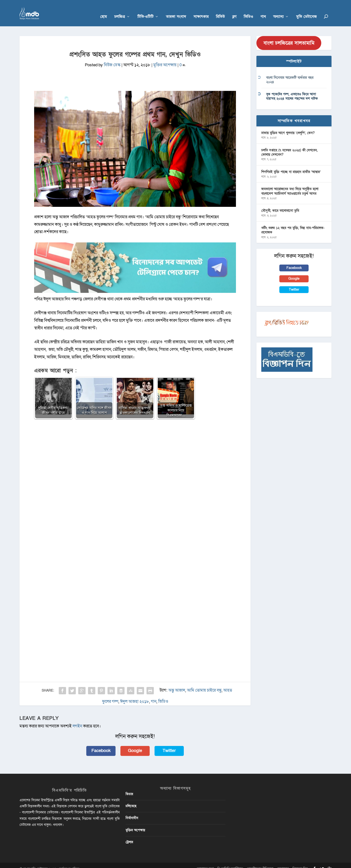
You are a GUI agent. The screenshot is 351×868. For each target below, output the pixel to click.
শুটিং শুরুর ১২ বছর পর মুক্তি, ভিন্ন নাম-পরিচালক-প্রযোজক (293, 223)
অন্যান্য (278, 10)
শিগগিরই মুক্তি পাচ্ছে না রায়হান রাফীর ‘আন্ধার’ (291, 165)
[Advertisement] (135, 452)
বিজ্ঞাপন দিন (300, 862)
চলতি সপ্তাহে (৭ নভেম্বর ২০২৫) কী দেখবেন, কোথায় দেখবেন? (289, 145)
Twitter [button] (169, 744)
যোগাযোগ (283, 862)
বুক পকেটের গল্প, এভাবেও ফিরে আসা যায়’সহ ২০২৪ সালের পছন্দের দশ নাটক (292, 89)
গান (263, 10)
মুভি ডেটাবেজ (306, 10)
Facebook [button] (101, 744)
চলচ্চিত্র (120, 10)
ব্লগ (234, 10)
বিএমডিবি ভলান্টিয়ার (230, 862)
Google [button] (135, 744)
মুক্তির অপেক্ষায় (165, 58)
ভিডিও (249, 10)
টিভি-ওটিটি (146, 10)
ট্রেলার (129, 835)
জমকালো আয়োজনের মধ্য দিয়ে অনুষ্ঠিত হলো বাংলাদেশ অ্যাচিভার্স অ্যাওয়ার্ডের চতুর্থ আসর (290, 184)
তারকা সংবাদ (176, 10)
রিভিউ (220, 10)
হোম (104, 10)
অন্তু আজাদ (177, 683)
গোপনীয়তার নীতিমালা (260, 862)
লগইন (77, 719)
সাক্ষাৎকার (201, 10)
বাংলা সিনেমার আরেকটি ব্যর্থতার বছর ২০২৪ (290, 73)
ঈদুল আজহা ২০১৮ (135, 695)
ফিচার (129, 787)
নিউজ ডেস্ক (112, 58)
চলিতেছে (131, 799)
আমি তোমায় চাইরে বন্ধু (204, 683)
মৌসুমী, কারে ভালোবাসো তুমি (280, 204)
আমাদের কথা (205, 862)
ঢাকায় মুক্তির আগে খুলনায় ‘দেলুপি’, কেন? (288, 126)
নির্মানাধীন (132, 811)
